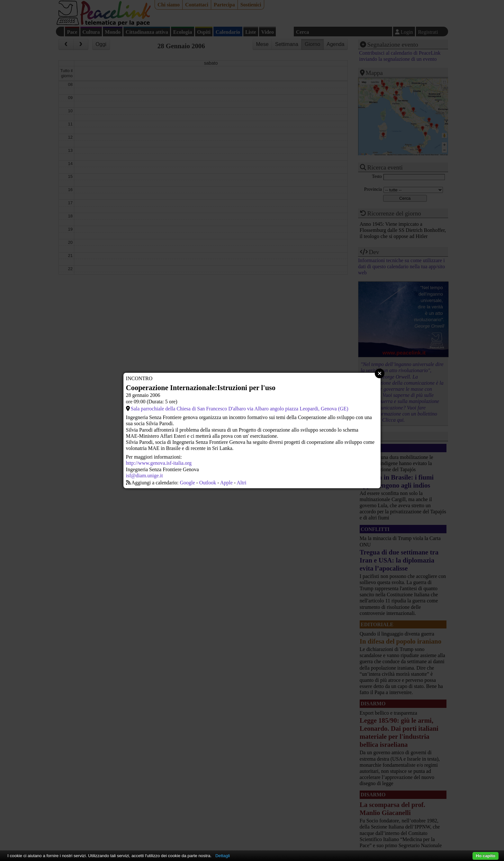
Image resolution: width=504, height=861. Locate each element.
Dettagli (223, 856)
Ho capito (486, 856)
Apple (226, 483)
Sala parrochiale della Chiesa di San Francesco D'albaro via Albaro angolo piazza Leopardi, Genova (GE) (240, 409)
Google (187, 483)
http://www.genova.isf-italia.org (159, 463)
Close (380, 373)
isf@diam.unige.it (144, 476)
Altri (241, 483)
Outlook (208, 483)
